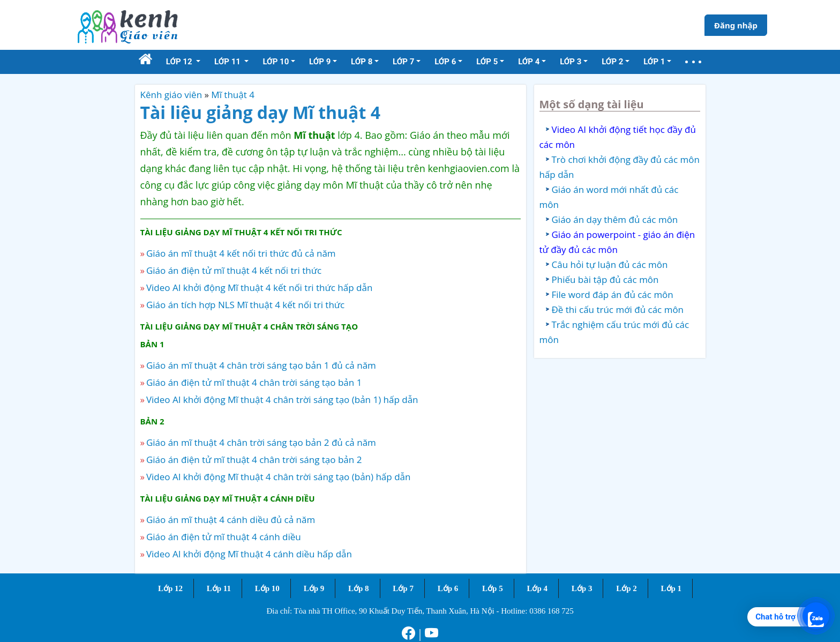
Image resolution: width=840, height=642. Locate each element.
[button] (693, 62)
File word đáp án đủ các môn (613, 294)
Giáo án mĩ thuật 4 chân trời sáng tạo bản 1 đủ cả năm (261, 365)
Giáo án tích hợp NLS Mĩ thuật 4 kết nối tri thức (245, 305)
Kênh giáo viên (171, 95)
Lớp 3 (582, 588)
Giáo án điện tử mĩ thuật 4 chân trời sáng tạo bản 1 (254, 382)
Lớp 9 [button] (320, 62)
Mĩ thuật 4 (233, 95)
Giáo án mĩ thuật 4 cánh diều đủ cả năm (231, 520)
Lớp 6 (448, 588)
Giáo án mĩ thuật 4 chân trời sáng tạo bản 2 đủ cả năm (261, 442)
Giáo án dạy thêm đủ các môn (615, 219)
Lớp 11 (219, 588)
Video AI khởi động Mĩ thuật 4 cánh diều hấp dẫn (249, 554)
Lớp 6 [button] (445, 62)
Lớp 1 (672, 588)
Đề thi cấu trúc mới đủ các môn (618, 309)
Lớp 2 (627, 588)
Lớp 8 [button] (362, 62)
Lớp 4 (537, 588)
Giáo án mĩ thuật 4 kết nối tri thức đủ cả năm (241, 253)
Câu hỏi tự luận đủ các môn (610, 264)
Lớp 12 (170, 588)
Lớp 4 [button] (529, 62)
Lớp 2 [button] (612, 62)
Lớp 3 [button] (571, 62)
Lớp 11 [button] (228, 62)
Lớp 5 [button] (487, 62)
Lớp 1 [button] (654, 62)
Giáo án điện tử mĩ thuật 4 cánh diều (224, 537)
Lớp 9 (314, 588)
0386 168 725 (552, 611)
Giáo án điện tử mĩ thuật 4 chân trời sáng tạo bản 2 (254, 460)
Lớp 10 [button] (276, 62)
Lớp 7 (403, 588)
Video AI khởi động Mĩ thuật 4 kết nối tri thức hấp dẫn (259, 288)
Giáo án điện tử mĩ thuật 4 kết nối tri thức (234, 270)
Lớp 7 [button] (403, 62)
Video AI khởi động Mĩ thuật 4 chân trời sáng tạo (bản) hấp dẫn (278, 477)
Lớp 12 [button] (180, 62)
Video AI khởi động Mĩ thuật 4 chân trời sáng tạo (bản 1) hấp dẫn (282, 400)
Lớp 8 (359, 588)
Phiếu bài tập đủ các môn (605, 279)
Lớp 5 (493, 588)
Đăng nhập (736, 25)
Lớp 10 (267, 588)
